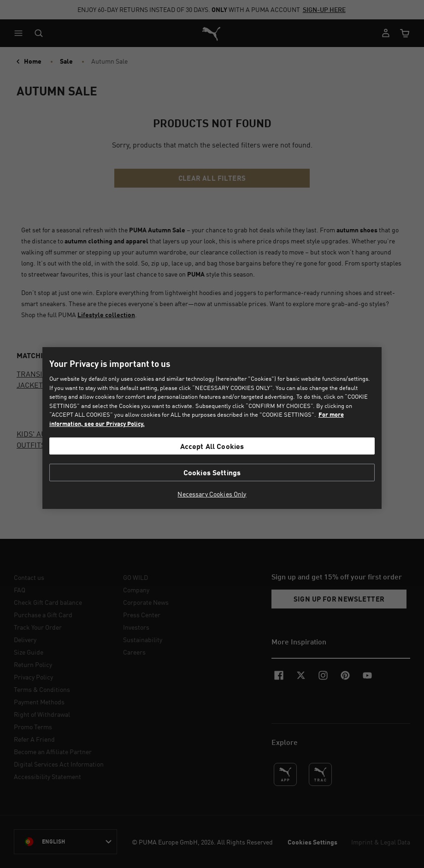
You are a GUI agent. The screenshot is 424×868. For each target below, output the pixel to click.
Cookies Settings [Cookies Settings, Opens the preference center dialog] (212, 472)
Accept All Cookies (212, 446)
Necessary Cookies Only (212, 494)
